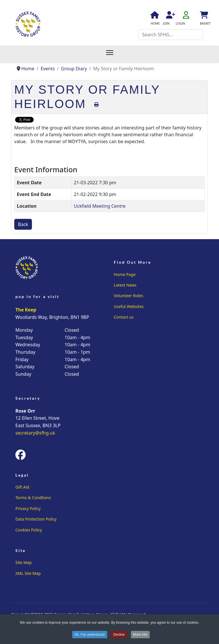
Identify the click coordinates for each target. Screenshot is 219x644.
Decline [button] (119, 635)
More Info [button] (140, 635)
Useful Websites (129, 306)
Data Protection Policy (36, 519)
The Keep (26, 310)
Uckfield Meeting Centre (100, 206)
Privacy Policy (28, 508)
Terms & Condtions (33, 498)
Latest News (125, 285)
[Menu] (112, 54)
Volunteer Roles (128, 296)
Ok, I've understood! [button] (90, 635)
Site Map (24, 562)
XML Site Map (28, 573)
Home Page (125, 274)
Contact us (124, 317)
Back (23, 224)
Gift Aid (22, 487)
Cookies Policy (29, 530)
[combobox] (171, 35)
